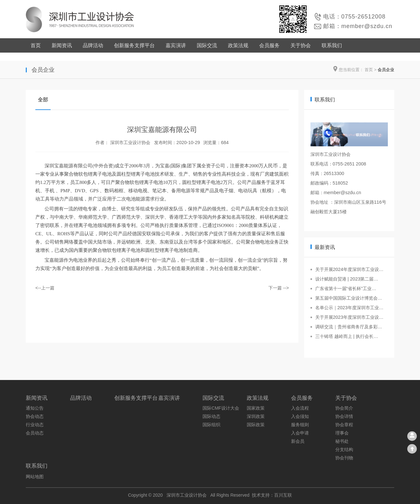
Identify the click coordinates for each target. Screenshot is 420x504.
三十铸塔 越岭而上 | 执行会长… (347, 336)
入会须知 (300, 416)
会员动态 (35, 433)
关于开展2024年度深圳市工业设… (349, 269)
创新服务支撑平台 (134, 45)
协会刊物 (344, 458)
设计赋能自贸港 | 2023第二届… (347, 279)
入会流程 (300, 408)
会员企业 (386, 70)
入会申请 (300, 433)
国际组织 (211, 425)
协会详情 (344, 416)
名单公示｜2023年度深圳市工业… (349, 308)
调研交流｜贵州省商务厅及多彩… (349, 327)
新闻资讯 (62, 45)
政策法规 (238, 45)
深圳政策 (256, 416)
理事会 (342, 433)
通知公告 (35, 408)
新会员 (298, 441)
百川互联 (283, 495)
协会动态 (35, 416)
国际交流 (207, 45)
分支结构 (344, 449)
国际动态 (211, 416)
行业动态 (35, 425)
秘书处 (342, 441)
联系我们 (332, 45)
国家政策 (256, 408)
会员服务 (269, 45)
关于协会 (301, 45)
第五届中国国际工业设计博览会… (349, 298)
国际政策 (256, 425)
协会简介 (344, 408)
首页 (36, 45)
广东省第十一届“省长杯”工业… (346, 289)
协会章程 (344, 425)
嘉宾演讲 (176, 45)
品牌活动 (93, 45)
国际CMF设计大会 (221, 408)
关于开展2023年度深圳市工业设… (349, 317)
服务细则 (300, 425)
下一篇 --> (279, 288)
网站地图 (35, 477)
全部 (43, 100)
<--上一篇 (45, 288)
